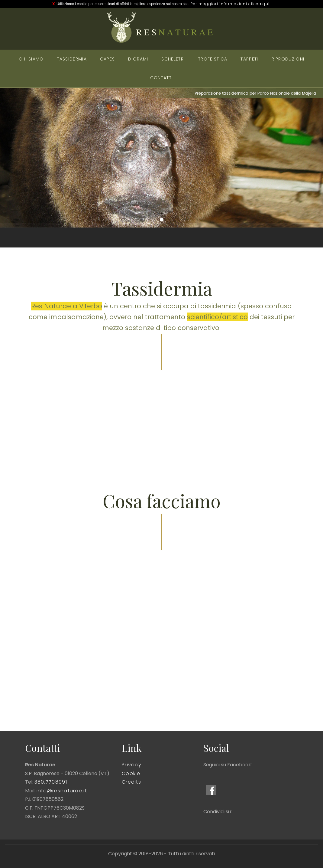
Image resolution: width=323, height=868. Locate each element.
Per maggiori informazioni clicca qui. (230, 4)
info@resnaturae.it (62, 791)
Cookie (131, 773)
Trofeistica (213, 59)
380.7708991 (51, 782)
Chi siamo (31, 59)
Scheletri (173, 59)
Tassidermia (72, 59)
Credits (131, 782)
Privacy (132, 765)
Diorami (138, 59)
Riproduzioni (288, 59)
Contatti (161, 78)
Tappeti (249, 59)
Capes (108, 59)
